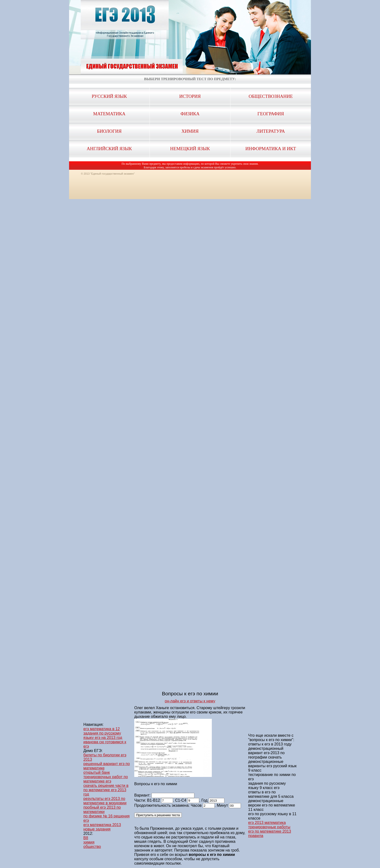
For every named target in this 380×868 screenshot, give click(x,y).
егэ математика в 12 (102, 729)
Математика (109, 114)
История (190, 96)
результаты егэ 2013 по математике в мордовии (105, 801)
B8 (86, 838)
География (271, 114)
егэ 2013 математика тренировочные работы (269, 825)
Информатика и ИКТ (271, 149)
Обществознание (271, 96)
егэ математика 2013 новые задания (102, 827)
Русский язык (109, 96)
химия (89, 842)
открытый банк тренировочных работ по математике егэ (106, 777)
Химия (190, 131)
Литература (271, 131)
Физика (190, 114)
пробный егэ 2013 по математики (102, 810)
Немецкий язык (190, 149)
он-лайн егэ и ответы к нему (190, 701)
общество (92, 847)
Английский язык (109, 149)
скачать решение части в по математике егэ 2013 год (106, 790)
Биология (109, 131)
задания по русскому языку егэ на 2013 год (103, 735)
